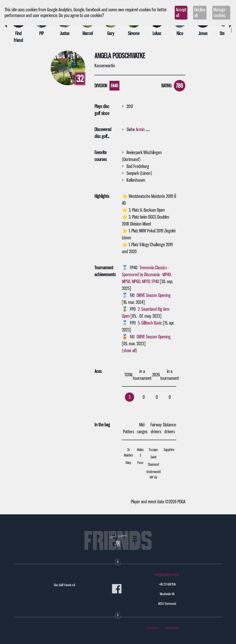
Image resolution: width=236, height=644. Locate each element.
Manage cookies (219, 13)
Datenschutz (172, 628)
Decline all (200, 13)
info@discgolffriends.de (167, 575)
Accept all (181, 13)
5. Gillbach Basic (150, 323)
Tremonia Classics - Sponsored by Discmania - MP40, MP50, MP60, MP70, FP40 (147, 275)
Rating (166, 86)
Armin (140, 129)
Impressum (152, 628)
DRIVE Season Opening (154, 295)
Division (101, 86)
